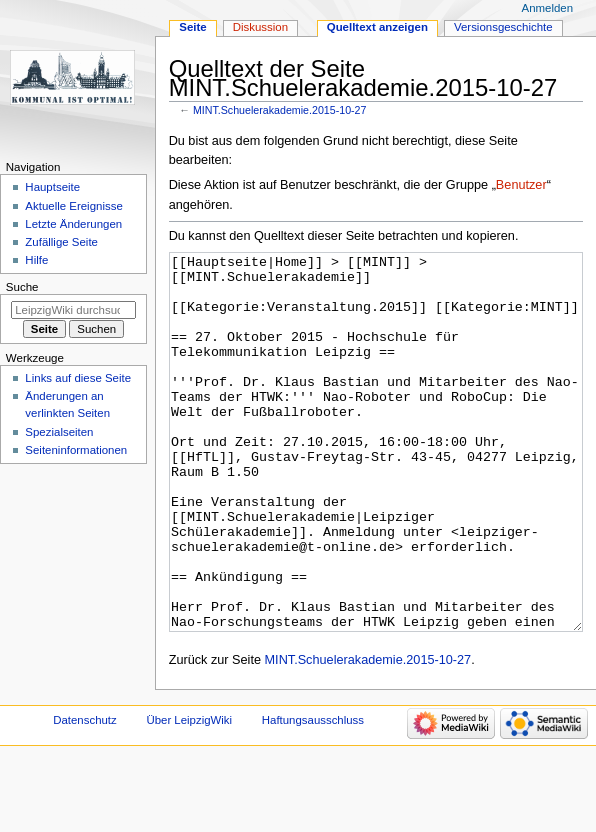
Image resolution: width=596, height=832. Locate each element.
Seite (192, 27)
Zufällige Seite (61, 242)
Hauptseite (52, 187)
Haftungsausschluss (313, 795)
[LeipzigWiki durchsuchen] (73, 310)
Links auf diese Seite (78, 378)
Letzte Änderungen (73, 224)
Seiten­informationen (76, 450)
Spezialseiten (59, 432)
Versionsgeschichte (503, 27)
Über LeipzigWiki (189, 795)
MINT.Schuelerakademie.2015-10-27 (280, 110)
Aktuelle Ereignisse (73, 206)
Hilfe (36, 260)
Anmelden (548, 8)
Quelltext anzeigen (377, 27)
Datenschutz (85, 795)
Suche (22, 287)
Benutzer (521, 185)
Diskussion (260, 27)
